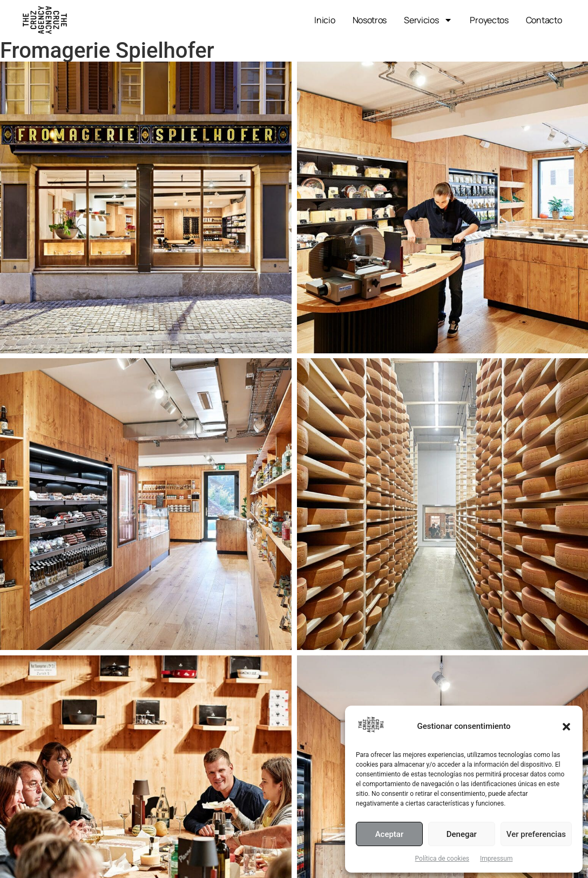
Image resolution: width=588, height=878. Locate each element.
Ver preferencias (536, 834)
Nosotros (370, 20)
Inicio (325, 20)
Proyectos (489, 20)
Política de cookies (442, 859)
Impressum (496, 859)
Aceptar (390, 834)
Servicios (428, 20)
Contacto (544, 20)
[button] (566, 727)
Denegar (462, 834)
